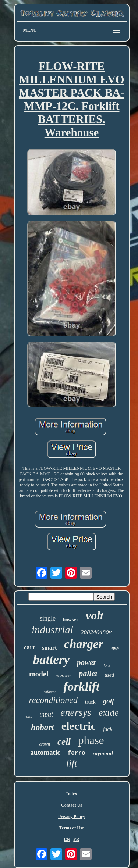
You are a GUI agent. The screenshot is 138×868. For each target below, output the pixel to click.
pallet (88, 673)
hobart (43, 727)
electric (79, 726)
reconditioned (53, 700)
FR (76, 839)
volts (28, 716)
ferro (77, 753)
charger (84, 644)
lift (71, 764)
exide (109, 713)
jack (108, 729)
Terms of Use (72, 828)
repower (63, 675)
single (48, 618)
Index (72, 794)
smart (49, 648)
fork (107, 665)
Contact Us (72, 805)
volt (95, 615)
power (87, 662)
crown (45, 744)
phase (91, 740)
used (109, 675)
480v (115, 648)
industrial (52, 630)
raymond (103, 753)
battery (51, 660)
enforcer (50, 692)
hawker (71, 619)
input (46, 714)
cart (29, 647)
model (39, 674)
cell (64, 742)
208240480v (96, 632)
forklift (81, 687)
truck (90, 702)
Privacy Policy (72, 817)
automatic (45, 752)
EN (67, 839)
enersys (76, 712)
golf (109, 701)
